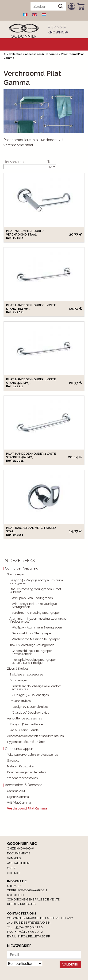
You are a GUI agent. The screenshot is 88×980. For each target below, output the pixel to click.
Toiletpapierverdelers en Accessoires (32, 755)
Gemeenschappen (19, 749)
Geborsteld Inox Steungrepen (32, 633)
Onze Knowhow (21, 848)
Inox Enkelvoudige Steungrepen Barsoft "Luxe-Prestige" (34, 661)
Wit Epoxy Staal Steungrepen (32, 598)
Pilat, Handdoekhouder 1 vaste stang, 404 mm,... (31, 307)
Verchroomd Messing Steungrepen (36, 613)
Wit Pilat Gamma (19, 803)
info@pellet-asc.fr (34, 936)
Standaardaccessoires (22, 778)
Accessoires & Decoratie (42, 54)
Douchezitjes (18, 680)
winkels (14, 858)
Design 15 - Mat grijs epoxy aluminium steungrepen (36, 582)
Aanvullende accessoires (24, 718)
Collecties (15, 54)
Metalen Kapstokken (21, 766)
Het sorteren (14, 162)
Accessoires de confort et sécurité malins (35, 736)
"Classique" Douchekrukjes (30, 713)
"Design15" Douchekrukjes (30, 707)
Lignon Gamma (18, 797)
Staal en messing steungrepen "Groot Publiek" (35, 591)
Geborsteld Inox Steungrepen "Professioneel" (32, 652)
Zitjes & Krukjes (18, 669)
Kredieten (15, 895)
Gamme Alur (16, 791)
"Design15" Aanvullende (26, 724)
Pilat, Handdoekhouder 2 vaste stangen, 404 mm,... (31, 456)
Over (11, 868)
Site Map (14, 886)
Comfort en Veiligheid (22, 568)
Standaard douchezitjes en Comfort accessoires (36, 688)
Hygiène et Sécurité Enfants (26, 742)
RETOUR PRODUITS (21, 904)
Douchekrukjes (20, 701)
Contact (14, 873)
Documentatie (19, 853)
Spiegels (13, 760)
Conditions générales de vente (33, 899)
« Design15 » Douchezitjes (30, 695)
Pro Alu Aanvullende (24, 730)
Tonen (53, 162)
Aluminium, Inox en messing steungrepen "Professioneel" (39, 620)
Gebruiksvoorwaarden (27, 890)
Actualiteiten (18, 863)
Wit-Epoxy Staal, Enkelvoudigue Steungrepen (34, 605)
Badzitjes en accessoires (26, 674)
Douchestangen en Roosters (27, 772)
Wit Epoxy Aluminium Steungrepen (37, 627)
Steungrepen (16, 574)
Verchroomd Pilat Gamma (27, 808)
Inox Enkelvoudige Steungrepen (32, 645)
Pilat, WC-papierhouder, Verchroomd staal (25, 233)
